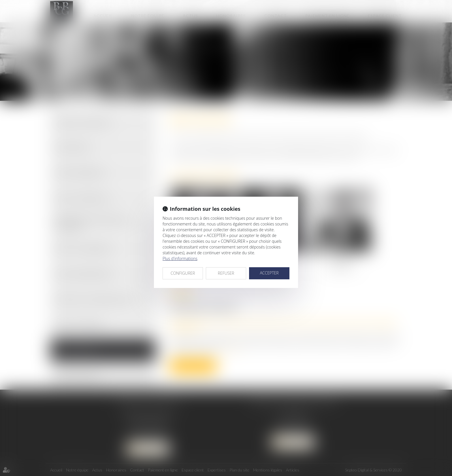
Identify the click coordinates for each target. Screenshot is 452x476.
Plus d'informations (180, 258)
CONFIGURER (183, 273)
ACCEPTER (269, 273)
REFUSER (226, 273)
